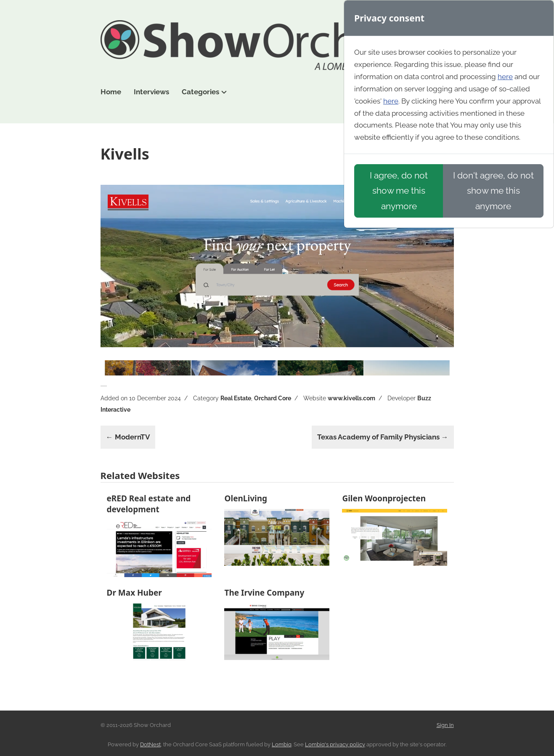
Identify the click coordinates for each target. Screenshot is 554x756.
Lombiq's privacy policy (335, 744)
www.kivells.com (351, 398)
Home (111, 92)
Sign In (445, 725)
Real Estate (236, 398)
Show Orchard (277, 45)
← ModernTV (128, 437)
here (505, 77)
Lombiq (282, 744)
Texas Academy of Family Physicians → (383, 437)
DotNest (150, 744)
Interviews (151, 92)
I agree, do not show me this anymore (399, 190)
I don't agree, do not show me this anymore (493, 190)
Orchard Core (273, 398)
